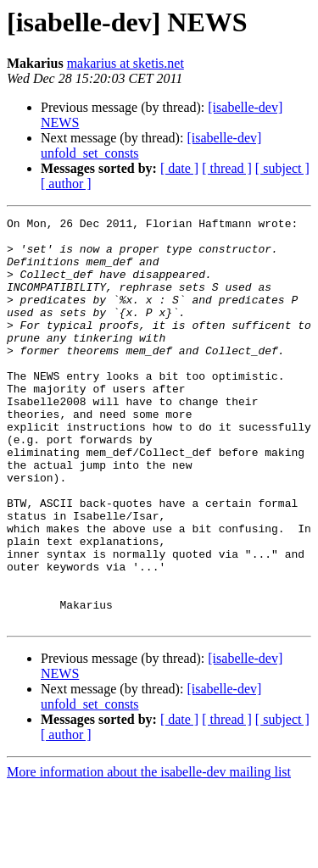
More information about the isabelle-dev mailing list (149, 853)
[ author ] (66, 184)
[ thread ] (227, 168)
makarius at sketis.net (126, 63)
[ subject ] (282, 168)
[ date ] (179, 168)
